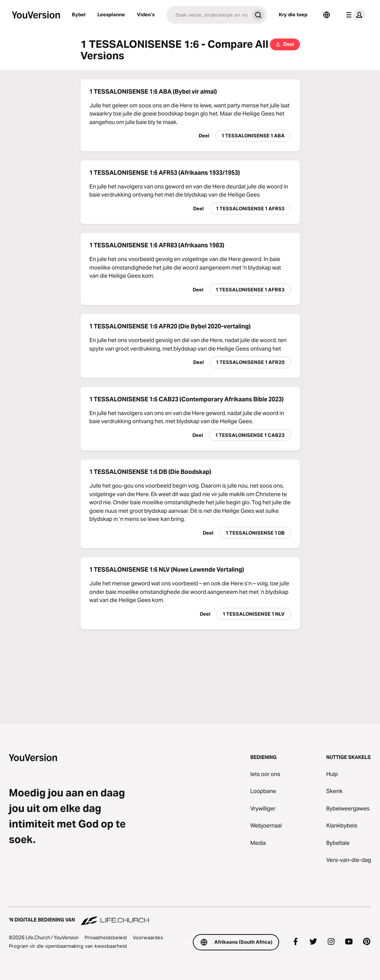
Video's (146, 14)
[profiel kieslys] (354, 15)
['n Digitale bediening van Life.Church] (190, 916)
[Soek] (208, 15)
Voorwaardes (148, 937)
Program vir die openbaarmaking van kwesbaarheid (68, 946)
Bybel (79, 14)
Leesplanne (111, 14)
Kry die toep (293, 14)
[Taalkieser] (327, 15)
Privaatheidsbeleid (106, 937)
